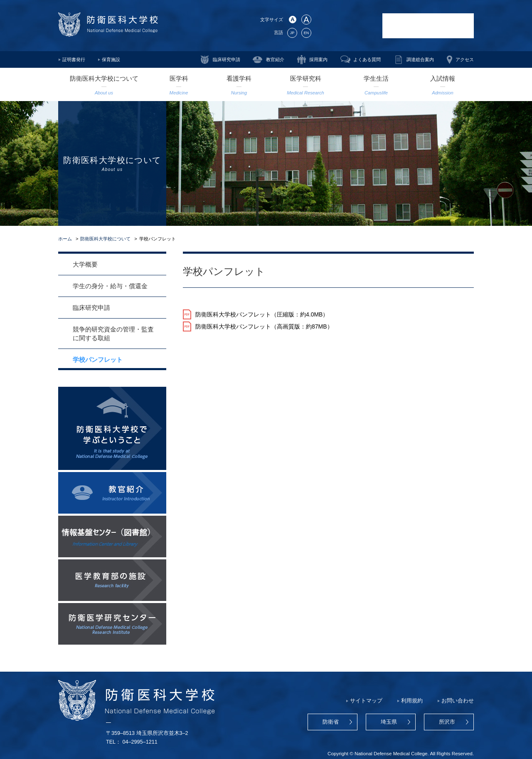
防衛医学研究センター (347, 26)
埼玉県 (389, 722)
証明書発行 (74, 59)
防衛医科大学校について (105, 239)
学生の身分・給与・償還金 (110, 286)
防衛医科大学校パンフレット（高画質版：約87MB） (264, 326)
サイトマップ (366, 701)
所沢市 (447, 722)
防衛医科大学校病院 (428, 26)
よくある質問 (367, 59)
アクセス (465, 59)
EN (306, 33)
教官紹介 (275, 59)
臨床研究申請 (227, 59)
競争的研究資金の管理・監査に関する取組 (113, 334)
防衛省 (331, 722)
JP (292, 33)
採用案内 (318, 59)
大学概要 (85, 264)
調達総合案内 (420, 59)
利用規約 (412, 701)
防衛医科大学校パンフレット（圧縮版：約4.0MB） (262, 314)
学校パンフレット (98, 360)
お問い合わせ (458, 701)
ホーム (65, 239)
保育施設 (111, 59)
